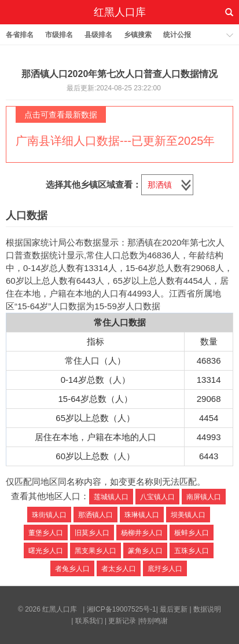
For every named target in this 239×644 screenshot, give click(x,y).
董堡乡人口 (46, 533)
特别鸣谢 (154, 621)
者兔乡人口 (72, 569)
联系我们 (89, 621)
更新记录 (122, 621)
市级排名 (59, 35)
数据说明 (207, 609)
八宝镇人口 (157, 497)
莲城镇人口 (111, 497)
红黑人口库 (120, 12)
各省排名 (20, 35)
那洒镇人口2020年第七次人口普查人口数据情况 (120, 74)
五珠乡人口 (192, 551)
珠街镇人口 (49, 515)
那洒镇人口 (95, 515)
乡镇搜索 (138, 35)
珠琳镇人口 (142, 515)
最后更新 (174, 609)
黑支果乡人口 (95, 551)
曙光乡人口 (46, 551)
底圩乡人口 (165, 569)
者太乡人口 (119, 569)
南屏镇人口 (204, 497)
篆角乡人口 (145, 551)
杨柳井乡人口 (142, 533)
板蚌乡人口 (192, 533)
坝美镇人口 (188, 515)
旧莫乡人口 (92, 533)
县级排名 (98, 35)
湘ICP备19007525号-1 (122, 609)
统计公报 (177, 35)
